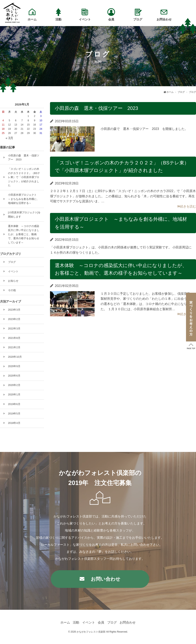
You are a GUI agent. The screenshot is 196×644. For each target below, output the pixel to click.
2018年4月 (14, 423)
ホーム (65, 622)
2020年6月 (14, 376)
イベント (13, 271)
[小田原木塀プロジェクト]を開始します (24, 214)
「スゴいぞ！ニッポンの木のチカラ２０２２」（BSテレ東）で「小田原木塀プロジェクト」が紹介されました (24, 177)
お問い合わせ (106, 579)
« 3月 (9, 138)
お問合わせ (128, 622)
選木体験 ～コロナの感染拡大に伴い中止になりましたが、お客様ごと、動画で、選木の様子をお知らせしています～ (24, 234)
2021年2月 (14, 347)
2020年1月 (14, 394)
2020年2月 (14, 385)
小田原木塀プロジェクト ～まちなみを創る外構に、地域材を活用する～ (24, 199)
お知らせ (13, 281)
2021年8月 (14, 338)
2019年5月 (14, 414)
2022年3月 (14, 329)
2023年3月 (14, 310)
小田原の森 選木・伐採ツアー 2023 (96, 108)
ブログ (12, 262)
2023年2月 (14, 319)
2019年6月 (14, 404)
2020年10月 (15, 357)
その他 (12, 290)
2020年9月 (14, 366)
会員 (101, 622)
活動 (76, 622)
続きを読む (187, 206)
